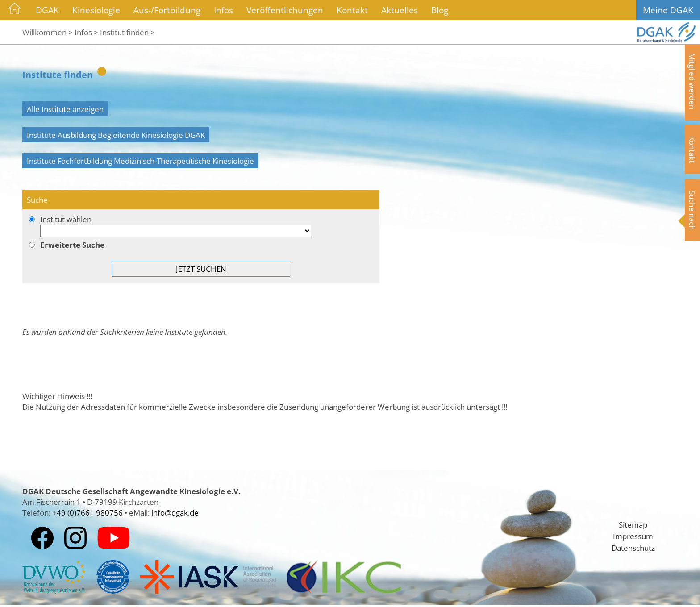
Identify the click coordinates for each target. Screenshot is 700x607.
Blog (440, 10)
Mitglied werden (692, 81)
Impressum (633, 536)
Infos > (86, 32)
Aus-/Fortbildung (167, 10)
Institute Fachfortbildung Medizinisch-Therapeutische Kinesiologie (140, 161)
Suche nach (692, 210)
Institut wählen (201, 227)
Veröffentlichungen (285, 10)
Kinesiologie (96, 10)
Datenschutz (633, 548)
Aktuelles (400, 10)
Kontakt (352, 10)
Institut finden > (127, 32)
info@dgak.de (175, 512)
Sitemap (633, 524)
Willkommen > (48, 32)
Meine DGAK (668, 10)
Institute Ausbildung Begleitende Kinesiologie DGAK (116, 135)
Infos (223, 10)
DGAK (47, 10)
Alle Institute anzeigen (65, 109)
